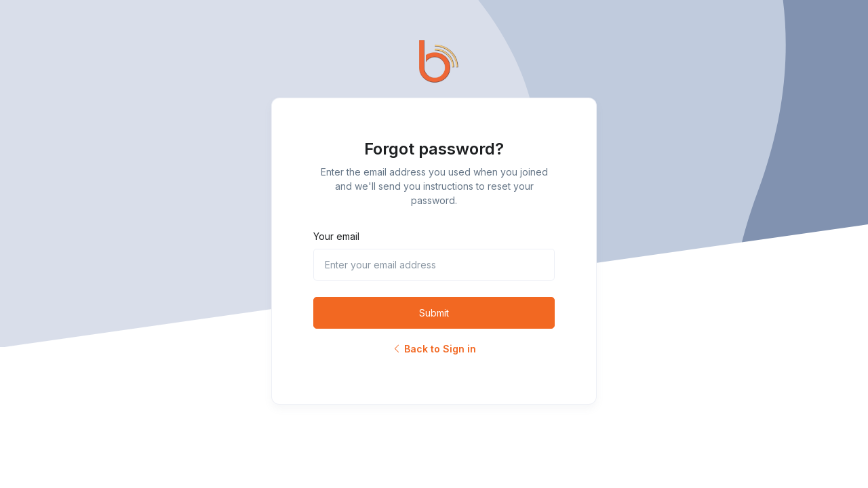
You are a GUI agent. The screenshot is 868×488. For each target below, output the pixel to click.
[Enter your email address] (434, 265)
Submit (434, 313)
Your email (336, 236)
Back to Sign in (434, 349)
